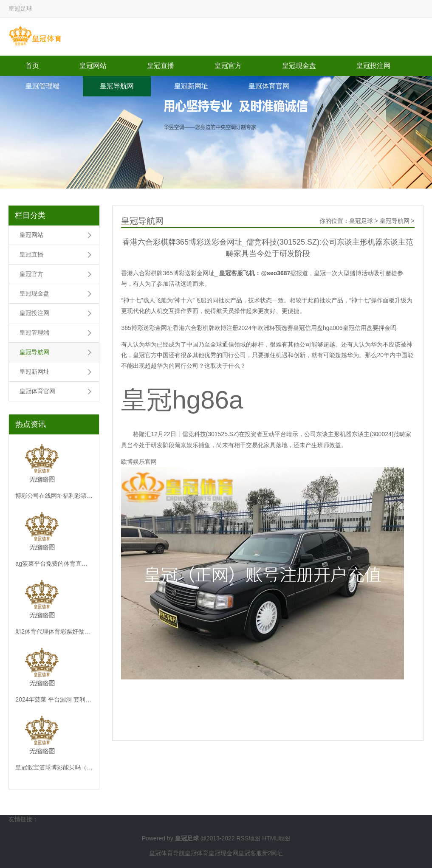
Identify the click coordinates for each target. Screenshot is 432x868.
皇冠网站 (93, 66)
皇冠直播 (161, 66)
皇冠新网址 (191, 86)
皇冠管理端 (42, 86)
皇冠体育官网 (269, 86)
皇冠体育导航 (167, 853)
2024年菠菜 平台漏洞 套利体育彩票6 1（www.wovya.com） (54, 699)
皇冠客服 (250, 853)
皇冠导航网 (117, 86)
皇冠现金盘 (299, 66)
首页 (32, 66)
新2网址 (273, 853)
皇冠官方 (228, 66)
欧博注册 (226, 328)
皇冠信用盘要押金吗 (370, 328)
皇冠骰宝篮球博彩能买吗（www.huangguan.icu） (54, 767)
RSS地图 (248, 838)
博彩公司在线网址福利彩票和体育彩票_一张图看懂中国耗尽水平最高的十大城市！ (54, 496)
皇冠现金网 (223, 853)
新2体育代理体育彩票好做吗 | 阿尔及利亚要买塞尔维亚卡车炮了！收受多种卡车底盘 (54, 631)
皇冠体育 (197, 853)
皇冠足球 (361, 221)
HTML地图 (276, 838)
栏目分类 (30, 215)
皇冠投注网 (373, 66)
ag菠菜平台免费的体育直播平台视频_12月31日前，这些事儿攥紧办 (54, 564)
